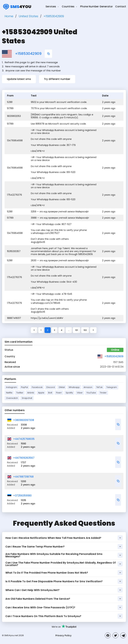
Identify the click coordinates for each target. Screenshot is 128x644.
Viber (80, 393)
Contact (121, 6)
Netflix (9, 393)
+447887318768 (23, 477)
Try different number (57, 79)
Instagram (12, 387)
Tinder (103, 393)
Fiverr (59, 393)
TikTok (99, 387)
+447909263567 (24, 458)
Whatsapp (74, 387)
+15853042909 (28, 54)
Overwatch (12, 398)
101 (77, 330)
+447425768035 (24, 439)
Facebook (37, 387)
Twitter (20, 393)
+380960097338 (24, 420)
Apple (41, 393)
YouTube (91, 393)
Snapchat (27, 398)
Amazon (88, 387)
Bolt (50, 393)
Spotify (69, 393)
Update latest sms (19, 79)
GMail (62, 387)
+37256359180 (22, 496)
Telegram (112, 387)
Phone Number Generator (96, 6)
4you (17, 7)
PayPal (24, 387)
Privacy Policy (63, 635)
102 (85, 330)
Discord (51, 387)
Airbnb (31, 393)
